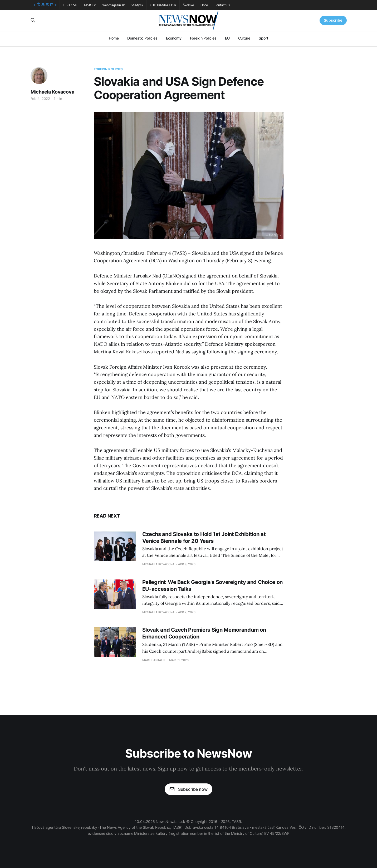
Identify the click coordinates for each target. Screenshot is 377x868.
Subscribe (333, 20)
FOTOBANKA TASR (163, 5)
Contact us (222, 5)
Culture (244, 38)
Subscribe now (188, 789)
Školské (188, 5)
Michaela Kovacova (52, 92)
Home (114, 38)
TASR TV (90, 5)
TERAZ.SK (70, 5)
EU (227, 38)
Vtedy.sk (137, 5)
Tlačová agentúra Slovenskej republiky (64, 827)
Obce (204, 5)
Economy (174, 38)
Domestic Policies (142, 38)
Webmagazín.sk (113, 5)
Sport (263, 38)
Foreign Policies (203, 38)
